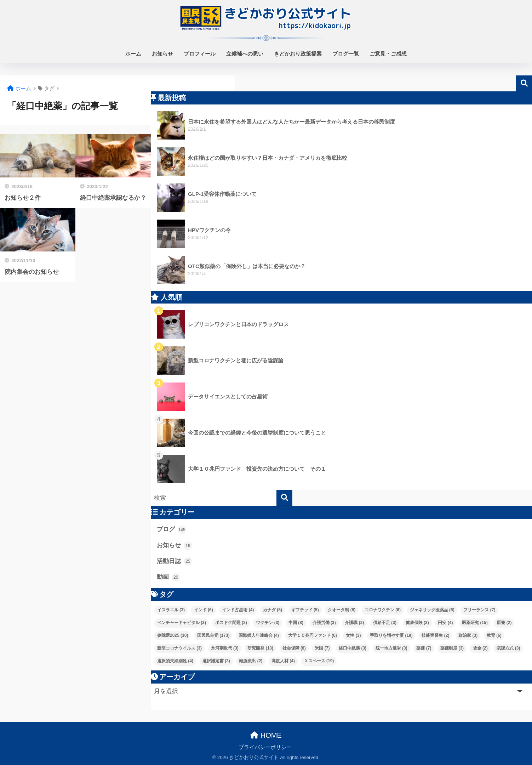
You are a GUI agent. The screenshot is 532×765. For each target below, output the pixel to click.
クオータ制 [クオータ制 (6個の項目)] (342, 610)
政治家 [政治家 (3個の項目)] (468, 635)
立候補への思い (245, 54)
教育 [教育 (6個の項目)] (494, 635)
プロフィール (200, 54)
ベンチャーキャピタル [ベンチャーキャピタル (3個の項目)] (182, 623)
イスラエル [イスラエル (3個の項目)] (171, 610)
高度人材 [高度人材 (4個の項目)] (283, 661)
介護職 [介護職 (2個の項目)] (354, 623)
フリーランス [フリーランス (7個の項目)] (479, 610)
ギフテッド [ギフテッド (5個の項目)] (305, 610)
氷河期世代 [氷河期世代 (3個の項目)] (225, 648)
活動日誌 (175, 561)
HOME (266, 735)
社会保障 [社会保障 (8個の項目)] (294, 648)
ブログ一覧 (346, 54)
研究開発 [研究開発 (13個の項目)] (260, 648)
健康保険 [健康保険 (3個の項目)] (417, 623)
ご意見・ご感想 (388, 54)
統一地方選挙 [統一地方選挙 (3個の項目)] (391, 648)
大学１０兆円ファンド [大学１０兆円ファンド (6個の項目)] (313, 635)
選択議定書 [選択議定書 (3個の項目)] (216, 661)
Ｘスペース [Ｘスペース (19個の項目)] (319, 661)
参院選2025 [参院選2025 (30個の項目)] (173, 635)
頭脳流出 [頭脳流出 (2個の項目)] (251, 661)
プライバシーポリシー (265, 747)
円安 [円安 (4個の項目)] (445, 623)
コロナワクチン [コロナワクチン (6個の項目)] (383, 610)
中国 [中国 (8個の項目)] (296, 623)
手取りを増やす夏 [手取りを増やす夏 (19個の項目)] (391, 635)
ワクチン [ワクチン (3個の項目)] (268, 623)
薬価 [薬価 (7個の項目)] (424, 648)
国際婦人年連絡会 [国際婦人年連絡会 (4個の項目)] (259, 635)
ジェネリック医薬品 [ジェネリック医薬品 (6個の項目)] (432, 610)
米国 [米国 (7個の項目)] (322, 648)
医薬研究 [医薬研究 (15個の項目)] (475, 623)
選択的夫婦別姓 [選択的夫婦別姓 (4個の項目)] (175, 661)
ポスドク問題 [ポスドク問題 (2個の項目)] (231, 623)
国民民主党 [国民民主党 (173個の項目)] (213, 635)
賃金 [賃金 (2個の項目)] (480, 648)
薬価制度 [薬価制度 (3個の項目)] (452, 648)
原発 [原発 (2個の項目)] (504, 623)
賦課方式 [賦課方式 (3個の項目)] (508, 648)
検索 (524, 83)
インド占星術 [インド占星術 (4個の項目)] (238, 610)
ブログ (171, 530)
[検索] (284, 498)
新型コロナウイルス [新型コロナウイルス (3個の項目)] (179, 648)
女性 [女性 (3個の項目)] (353, 635)
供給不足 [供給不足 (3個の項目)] (385, 623)
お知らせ (162, 54)
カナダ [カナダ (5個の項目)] (273, 610)
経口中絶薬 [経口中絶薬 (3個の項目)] (353, 648)
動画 (168, 577)
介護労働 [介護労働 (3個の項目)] (324, 623)
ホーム (133, 54)
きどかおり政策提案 (298, 54)
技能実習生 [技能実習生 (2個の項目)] (435, 635)
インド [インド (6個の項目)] (204, 610)
